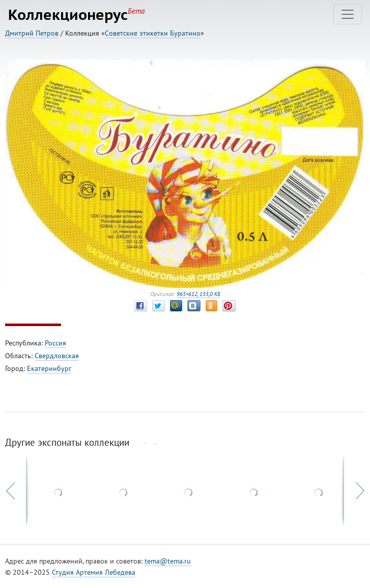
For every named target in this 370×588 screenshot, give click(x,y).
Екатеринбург (49, 368)
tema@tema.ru (168, 561)
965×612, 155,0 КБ (198, 294)
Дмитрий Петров (32, 33)
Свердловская (57, 356)
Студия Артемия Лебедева (94, 572)
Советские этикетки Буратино (153, 33)
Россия (55, 343)
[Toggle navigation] (348, 14)
